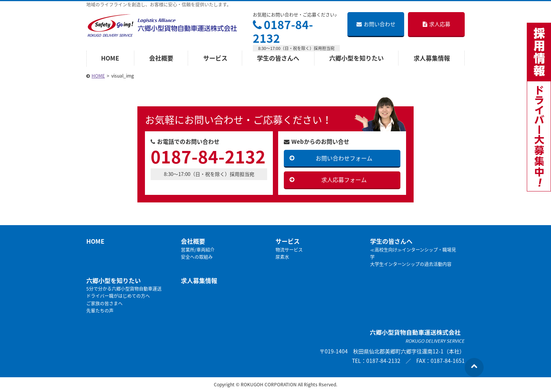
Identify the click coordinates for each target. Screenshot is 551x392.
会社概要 (161, 58)
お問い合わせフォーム (344, 158)
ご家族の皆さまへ (104, 303)
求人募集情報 (432, 58)
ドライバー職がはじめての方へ (118, 296)
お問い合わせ (376, 24)
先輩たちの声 (100, 311)
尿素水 (282, 257)
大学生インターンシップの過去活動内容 (411, 264)
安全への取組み (197, 257)
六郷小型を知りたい (356, 58)
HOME (110, 58)
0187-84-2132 (283, 31)
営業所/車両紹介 (198, 250)
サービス (215, 58)
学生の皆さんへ (278, 58)
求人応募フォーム (344, 180)
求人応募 (437, 24)
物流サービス (289, 250)
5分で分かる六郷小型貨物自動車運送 (124, 289)
